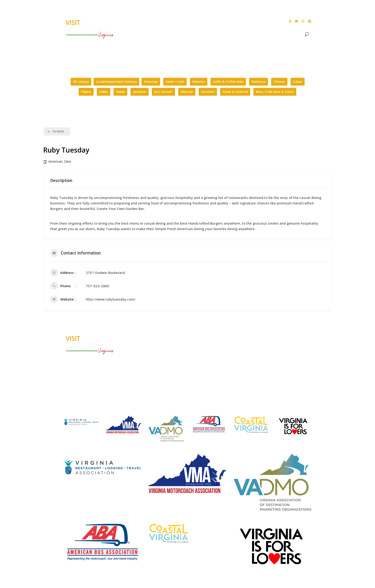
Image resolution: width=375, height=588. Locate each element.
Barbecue (258, 82)
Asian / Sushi (175, 82)
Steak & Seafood (235, 92)
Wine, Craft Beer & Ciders (275, 92)
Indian (104, 92)
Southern (208, 92)
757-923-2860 (97, 286)
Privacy (266, 354)
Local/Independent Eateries (116, 82)
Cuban (298, 82)
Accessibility (270, 346)
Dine (265, 34)
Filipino (86, 92)
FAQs (198, 337)
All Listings (81, 82)
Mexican (187, 92)
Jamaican (140, 92)
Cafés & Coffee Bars (228, 82)
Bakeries (199, 82)
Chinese (279, 82)
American (151, 82)
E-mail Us (136, 368)
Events (247, 34)
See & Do (225, 34)
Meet (294, 34)
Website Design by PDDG (279, 363)
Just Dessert (163, 92)
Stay (277, 34)
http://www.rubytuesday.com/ (111, 299)
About (203, 34)
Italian (120, 92)
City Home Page (273, 337)
